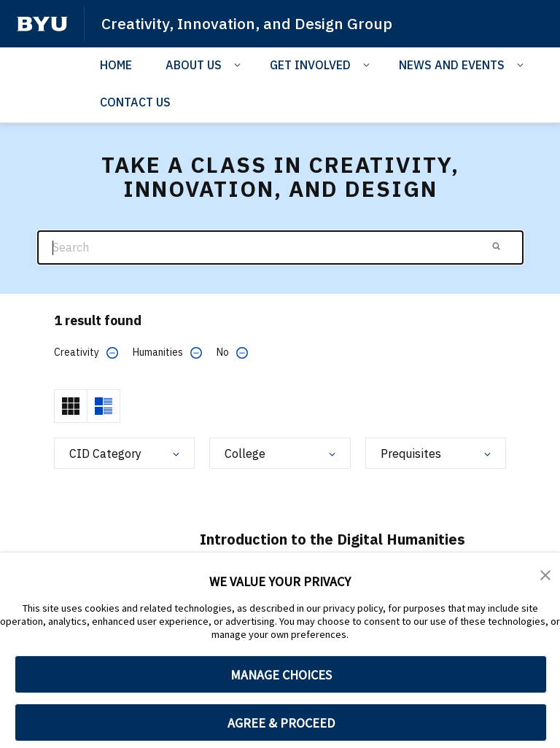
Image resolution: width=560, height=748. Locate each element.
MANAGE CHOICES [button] (281, 675)
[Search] (280, 248)
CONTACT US (135, 102)
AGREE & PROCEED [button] (281, 723)
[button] (545, 574)
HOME (116, 65)
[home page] (42, 24)
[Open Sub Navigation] (240, 64)
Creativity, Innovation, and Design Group (247, 23)
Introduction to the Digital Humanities (332, 539)
